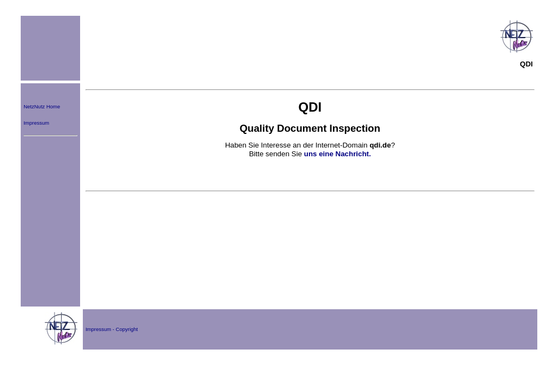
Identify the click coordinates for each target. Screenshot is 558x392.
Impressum (36, 123)
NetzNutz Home (42, 106)
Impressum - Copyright (112, 329)
